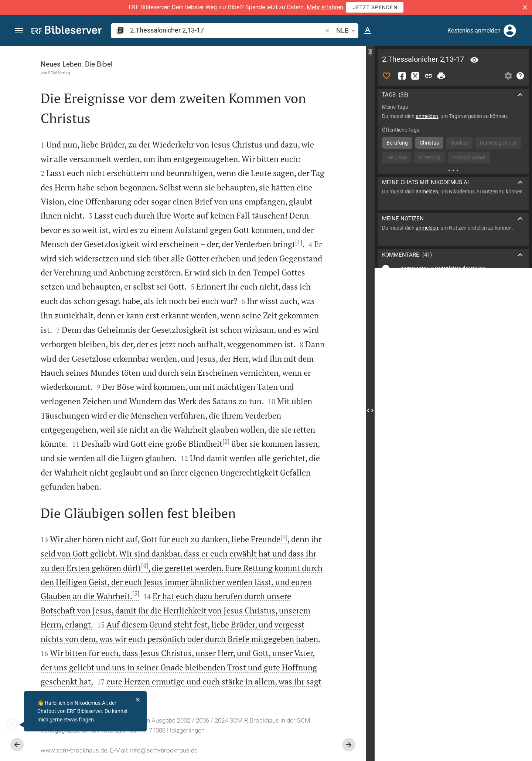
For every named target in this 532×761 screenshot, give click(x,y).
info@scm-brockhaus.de (164, 750)
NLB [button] (347, 31)
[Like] (386, 76)
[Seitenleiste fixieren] (370, 53)
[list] (453, 301)
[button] (525, 7)
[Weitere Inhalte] (453, 170)
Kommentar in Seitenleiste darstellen (443, 268)
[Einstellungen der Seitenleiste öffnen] (508, 76)
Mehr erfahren (325, 7)
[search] (227, 30)
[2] (226, 442)
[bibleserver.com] (66, 31)
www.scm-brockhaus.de (74, 750)
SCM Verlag (59, 73)
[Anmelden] (510, 31)
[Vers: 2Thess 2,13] (474, 60)
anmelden (427, 116)
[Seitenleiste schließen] (370, 410)
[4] (145, 565)
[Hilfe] (520, 76)
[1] (299, 242)
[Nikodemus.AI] (17, 725)
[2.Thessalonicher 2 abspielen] (453, 423)
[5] (136, 593)
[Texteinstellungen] (368, 31)
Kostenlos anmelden (474, 31)
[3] (284, 537)
